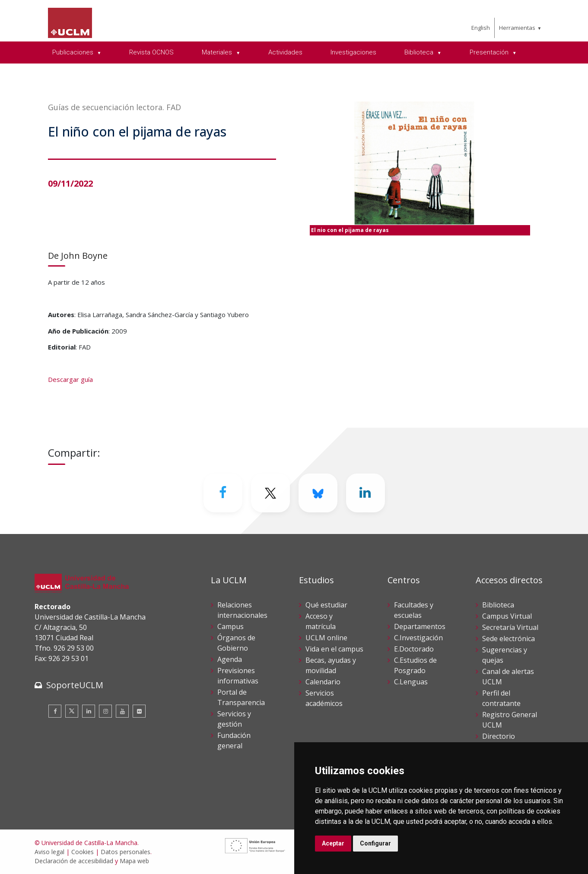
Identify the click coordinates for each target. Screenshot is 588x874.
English (481, 28)
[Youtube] (122, 711)
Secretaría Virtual (510, 627)
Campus (230, 626)
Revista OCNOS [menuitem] (151, 52)
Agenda (230, 659)
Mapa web (134, 861)
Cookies (83, 852)
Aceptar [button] (333, 843)
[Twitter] (270, 493)
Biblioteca (498, 605)
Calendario (323, 682)
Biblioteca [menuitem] (420, 52)
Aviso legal (49, 852)
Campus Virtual (507, 616)
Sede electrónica (509, 639)
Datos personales (126, 852)
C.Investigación (418, 638)
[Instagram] (105, 711)
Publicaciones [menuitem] (74, 52)
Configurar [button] (375, 843)
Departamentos (420, 626)
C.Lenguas (411, 682)
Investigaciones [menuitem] (353, 52)
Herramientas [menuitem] (517, 28)
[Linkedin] (366, 493)
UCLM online (326, 638)
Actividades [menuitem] (285, 52)
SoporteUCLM (75, 685)
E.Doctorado (414, 649)
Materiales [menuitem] (218, 52)
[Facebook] (223, 493)
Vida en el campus (334, 649)
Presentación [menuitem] (490, 52)
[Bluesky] (318, 493)
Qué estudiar (326, 605)
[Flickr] (139, 711)
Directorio (499, 736)
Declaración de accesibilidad (74, 861)
